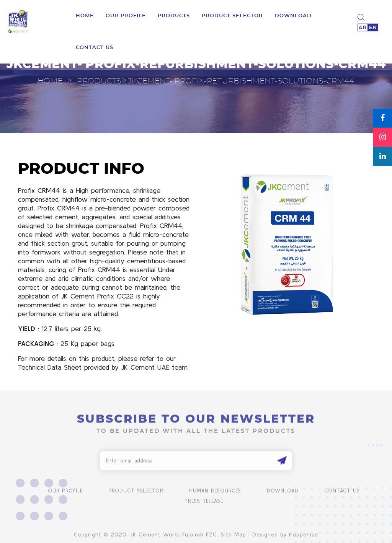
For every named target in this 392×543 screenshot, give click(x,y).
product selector (232, 14)
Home (85, 14)
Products (174, 14)
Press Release (204, 508)
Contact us (95, 45)
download (293, 14)
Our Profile (126, 14)
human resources (215, 498)
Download (283, 498)
